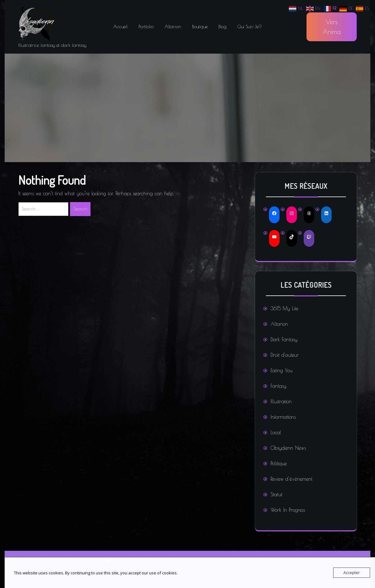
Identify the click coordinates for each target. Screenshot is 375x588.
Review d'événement (291, 479)
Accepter (352, 573)
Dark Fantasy (284, 339)
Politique (279, 463)
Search (80, 209)
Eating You (282, 370)
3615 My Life (284, 308)
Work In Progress (288, 510)
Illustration (281, 401)
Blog (223, 27)
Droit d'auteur (285, 355)
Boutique (200, 27)
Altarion (173, 27)
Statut (276, 494)
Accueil (120, 27)
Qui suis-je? (250, 27)
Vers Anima (332, 27)
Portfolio (146, 27)
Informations (283, 417)
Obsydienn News (288, 448)
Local (276, 432)
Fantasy (278, 386)
